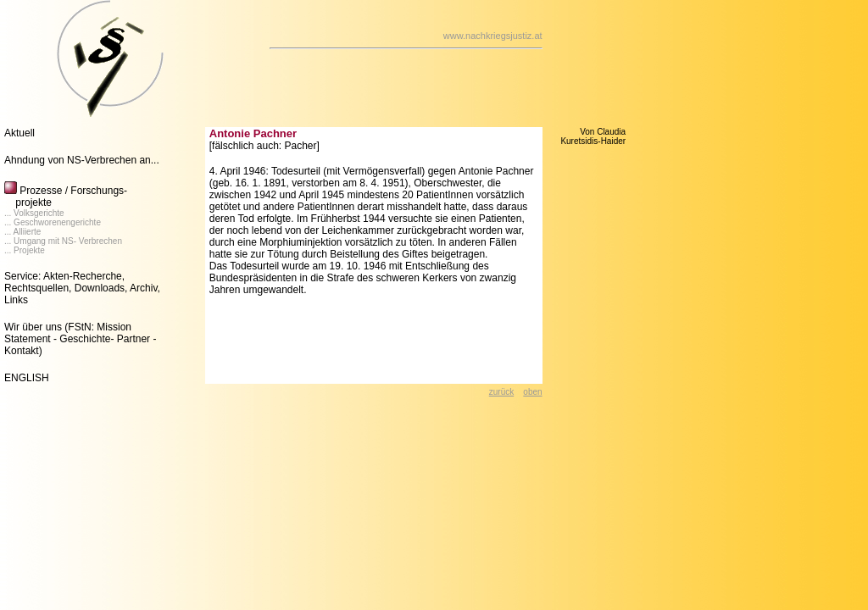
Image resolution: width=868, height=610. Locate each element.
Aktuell (19, 133)
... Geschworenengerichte (53, 222)
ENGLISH (27, 378)
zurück (501, 392)
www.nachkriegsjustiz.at (493, 36)
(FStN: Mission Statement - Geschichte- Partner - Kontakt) (80, 339)
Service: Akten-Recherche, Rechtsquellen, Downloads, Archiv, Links (82, 288)
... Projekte (25, 250)
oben (532, 392)
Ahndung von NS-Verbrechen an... (82, 160)
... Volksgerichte (34, 213)
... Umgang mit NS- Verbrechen (63, 241)
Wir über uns (33, 327)
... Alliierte (22, 232)
